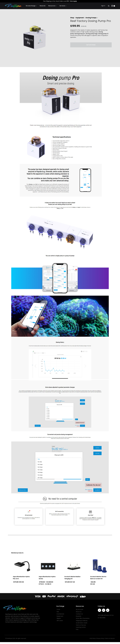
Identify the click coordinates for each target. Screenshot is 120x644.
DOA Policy (93, 638)
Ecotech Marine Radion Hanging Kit (72, 578)
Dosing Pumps (91, 18)
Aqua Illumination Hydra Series (47, 578)
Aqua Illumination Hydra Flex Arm (21, 578)
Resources (52, 6)
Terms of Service (110, 638)
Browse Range (31, 6)
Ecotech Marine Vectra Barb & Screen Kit (98, 578)
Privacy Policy (100, 638)
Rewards (43, 6)
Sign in (103, 6)
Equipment (80, 18)
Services (63, 6)
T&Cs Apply (73, 1)
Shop (72, 18)
